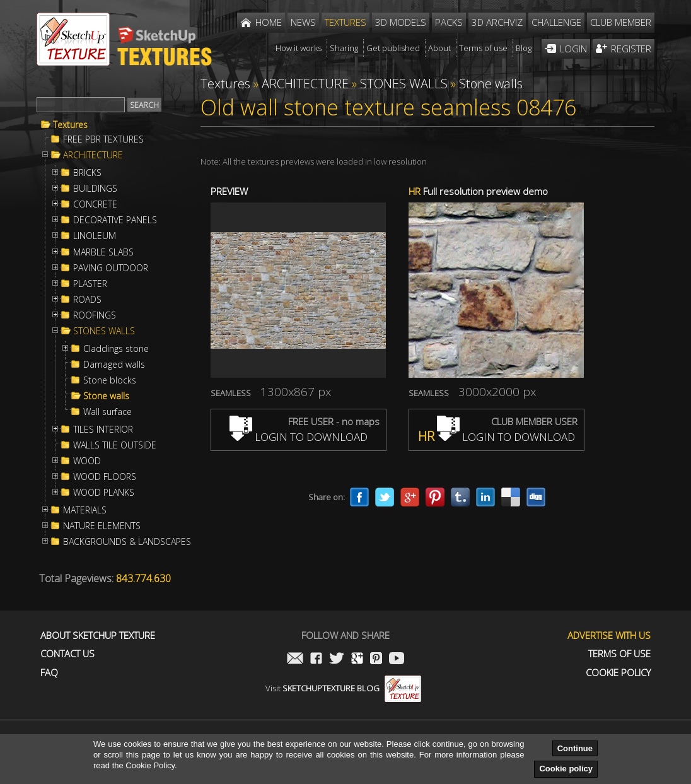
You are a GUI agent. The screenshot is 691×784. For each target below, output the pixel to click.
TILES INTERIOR (103, 430)
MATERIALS (85, 510)
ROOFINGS (95, 315)
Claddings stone (116, 349)
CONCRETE (95, 204)
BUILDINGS (95, 189)
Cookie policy (566, 769)
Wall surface (107, 412)
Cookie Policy (618, 673)
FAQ (49, 673)
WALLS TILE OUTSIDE (115, 445)
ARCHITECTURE (93, 155)
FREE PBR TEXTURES (103, 139)
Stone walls (106, 396)
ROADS (87, 300)
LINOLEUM (95, 236)
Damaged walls (114, 365)
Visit (343, 688)
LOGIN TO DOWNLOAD (299, 437)
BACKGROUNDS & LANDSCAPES (127, 542)
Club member (621, 22)
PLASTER (90, 284)
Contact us (67, 654)
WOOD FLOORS (105, 477)
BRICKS (87, 173)
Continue (575, 748)
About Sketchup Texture (98, 635)
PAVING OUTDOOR (111, 268)
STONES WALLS (104, 331)
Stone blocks (110, 380)
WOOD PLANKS (104, 493)
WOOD (87, 461)
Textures (70, 125)
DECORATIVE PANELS (115, 220)
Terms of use (619, 654)
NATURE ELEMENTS (102, 526)
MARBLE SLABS (103, 252)
